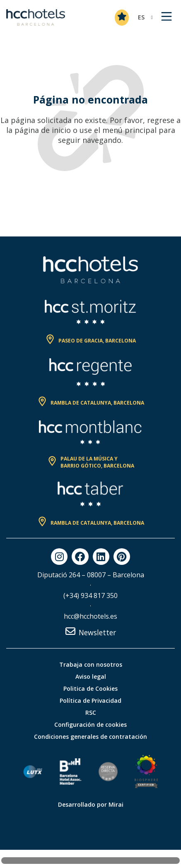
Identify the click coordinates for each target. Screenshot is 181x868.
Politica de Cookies (90, 688)
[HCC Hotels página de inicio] (36, 17)
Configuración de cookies (90, 725)
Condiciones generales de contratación (90, 737)
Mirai (116, 804)
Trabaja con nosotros (91, 664)
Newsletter (97, 632)
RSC (91, 712)
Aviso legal (91, 676)
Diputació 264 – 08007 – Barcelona (91, 575)
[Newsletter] (70, 631)
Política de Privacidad (90, 700)
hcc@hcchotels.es (90, 616)
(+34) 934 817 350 (90, 596)
